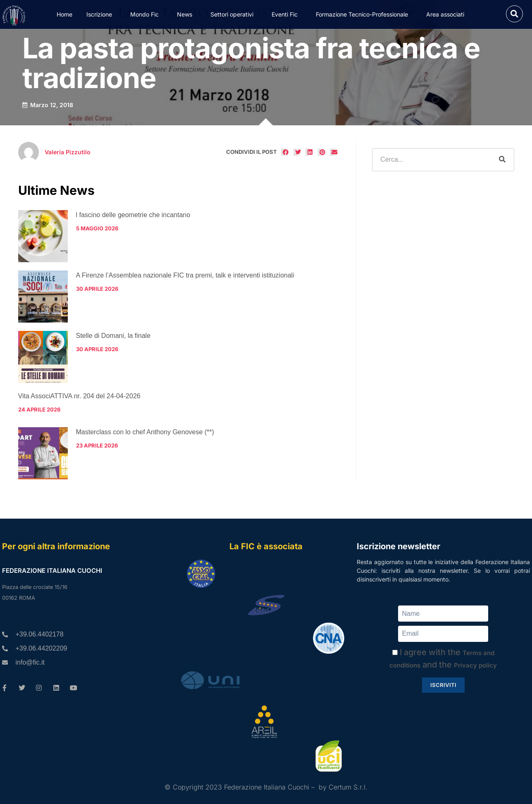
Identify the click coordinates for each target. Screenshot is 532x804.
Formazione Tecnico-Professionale (364, 14)
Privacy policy (475, 665)
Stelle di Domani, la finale (113, 336)
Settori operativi (234, 14)
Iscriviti (443, 685)
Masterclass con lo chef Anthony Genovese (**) (145, 432)
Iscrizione (101, 14)
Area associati (447, 14)
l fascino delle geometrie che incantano (133, 215)
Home (64, 14)
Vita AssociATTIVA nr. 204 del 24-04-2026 (79, 396)
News (187, 14)
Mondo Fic (147, 14)
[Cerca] (502, 160)
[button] (514, 14)
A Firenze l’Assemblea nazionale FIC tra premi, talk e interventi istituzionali (185, 275)
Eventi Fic (287, 14)
